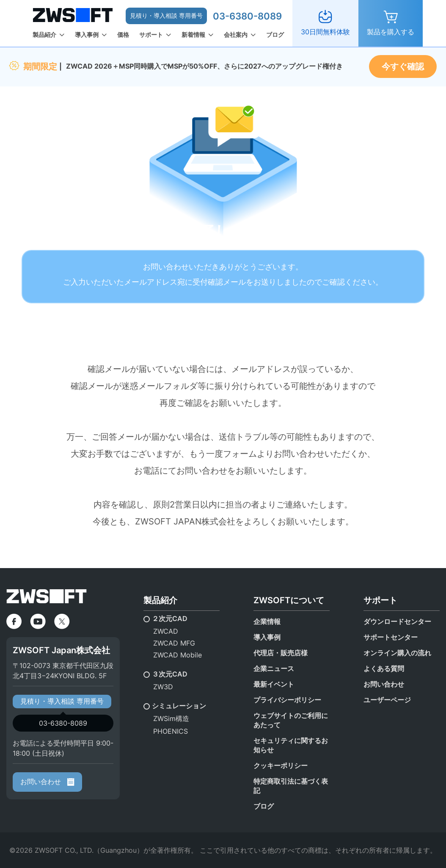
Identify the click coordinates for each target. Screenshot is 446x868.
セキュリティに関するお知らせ (291, 745)
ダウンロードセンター (397, 621)
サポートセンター (391, 637)
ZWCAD (166, 631)
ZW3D (163, 687)
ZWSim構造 (171, 718)
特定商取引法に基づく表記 (291, 786)
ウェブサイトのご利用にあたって (291, 720)
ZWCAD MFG (174, 643)
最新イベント (274, 684)
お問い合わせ (47, 782)
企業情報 (267, 621)
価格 (123, 35)
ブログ (275, 35)
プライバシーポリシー (287, 700)
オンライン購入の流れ (397, 653)
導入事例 (87, 35)
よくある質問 (384, 668)
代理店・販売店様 (281, 653)
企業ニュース (274, 668)
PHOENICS (171, 731)
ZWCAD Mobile (178, 655)
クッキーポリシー (281, 765)
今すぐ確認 (403, 67)
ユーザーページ (387, 700)
